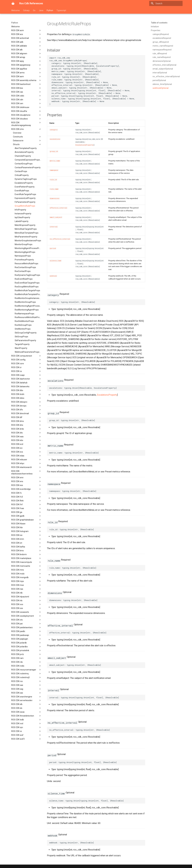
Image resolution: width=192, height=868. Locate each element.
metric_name (55, 161)
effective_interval (58, 208)
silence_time (56, 261)
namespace (54, 170)
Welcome (15, 10)
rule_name (54, 189)
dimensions (55, 198)
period (53, 248)
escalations (55, 139)
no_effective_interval (60, 239)
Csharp (26, 10)
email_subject (56, 217)
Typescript (61, 10)
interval (54, 227)
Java (41, 10)
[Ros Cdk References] (13, 3)
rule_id (53, 180)
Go (34, 10)
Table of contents (159, 23)
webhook (53, 276)
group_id (54, 151)
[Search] (166, 3)
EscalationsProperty (85, 145)
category (54, 130)
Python (50, 10)
